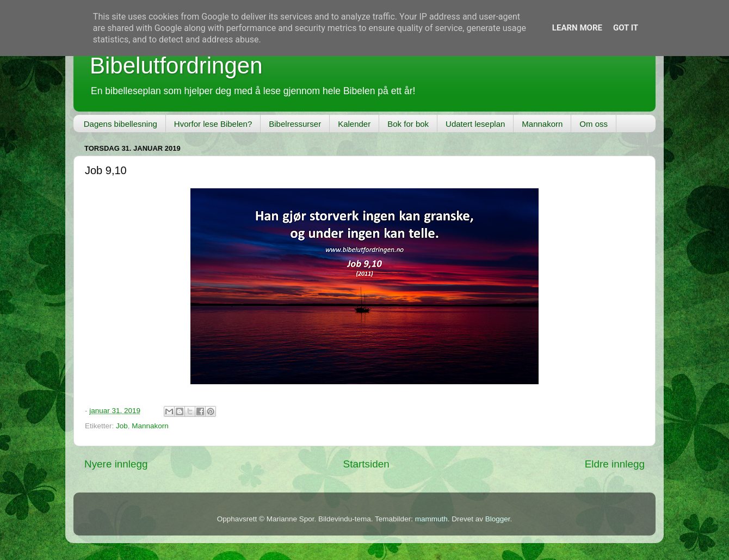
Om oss (594, 124)
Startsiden (366, 464)
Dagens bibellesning (121, 124)
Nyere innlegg (116, 464)
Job (122, 426)
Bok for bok (408, 124)
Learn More (577, 28)
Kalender (354, 124)
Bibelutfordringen (176, 66)
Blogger (498, 519)
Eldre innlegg (615, 464)
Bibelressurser (295, 124)
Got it (626, 28)
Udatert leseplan (475, 124)
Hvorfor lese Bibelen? (213, 124)
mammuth (431, 519)
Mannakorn (542, 124)
